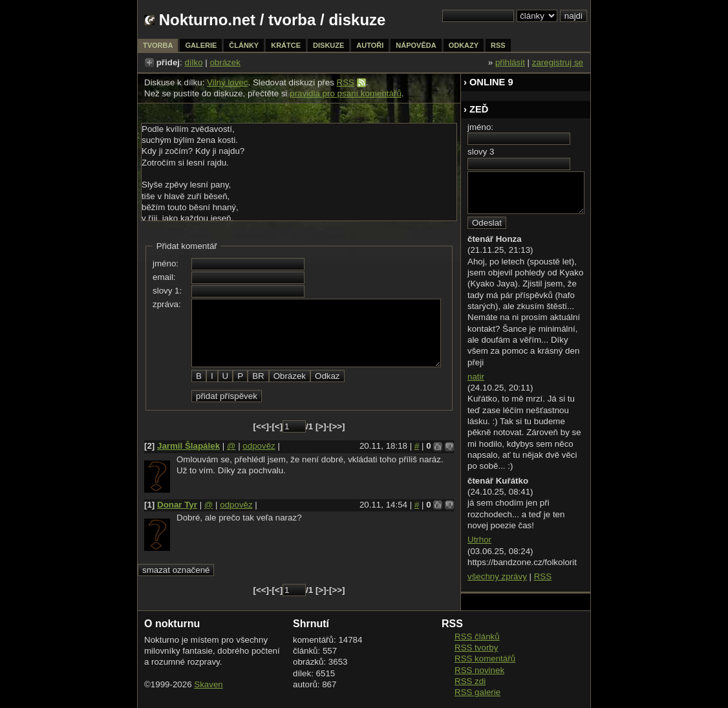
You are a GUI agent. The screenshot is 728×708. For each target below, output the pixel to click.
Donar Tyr (177, 505)
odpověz (259, 446)
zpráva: (167, 304)
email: (164, 277)
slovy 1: (167, 291)
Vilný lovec (227, 82)
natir (476, 377)
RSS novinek (479, 670)
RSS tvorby (476, 648)
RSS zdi (470, 681)
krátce (286, 45)
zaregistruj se (558, 62)
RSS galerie (477, 692)
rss (498, 45)
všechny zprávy (497, 576)
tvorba (292, 20)
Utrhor (479, 540)
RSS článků (477, 637)
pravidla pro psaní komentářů (346, 93)
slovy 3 (481, 152)
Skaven (208, 684)
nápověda (416, 45)
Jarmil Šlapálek (188, 446)
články (244, 45)
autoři (370, 45)
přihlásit (510, 62)
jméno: (166, 263)
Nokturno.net (207, 20)
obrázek (225, 62)
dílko (193, 62)
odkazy (464, 45)
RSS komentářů (485, 659)
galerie (201, 45)
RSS (346, 82)
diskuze (328, 45)
